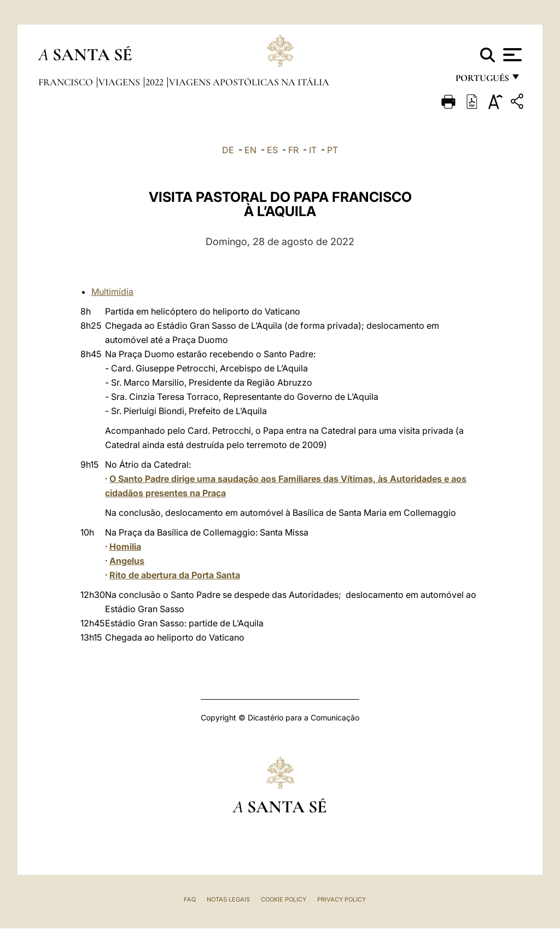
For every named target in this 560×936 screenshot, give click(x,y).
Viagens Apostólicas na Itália (249, 82)
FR (293, 150)
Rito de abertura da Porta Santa (175, 575)
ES (272, 150)
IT (313, 150)
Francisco (67, 82)
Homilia (125, 547)
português (482, 81)
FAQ (190, 899)
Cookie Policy (284, 899)
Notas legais (228, 899)
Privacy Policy (342, 899)
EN (250, 150)
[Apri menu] (511, 55)
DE (228, 150)
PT (332, 150)
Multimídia (112, 292)
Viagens (120, 82)
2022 (156, 82)
